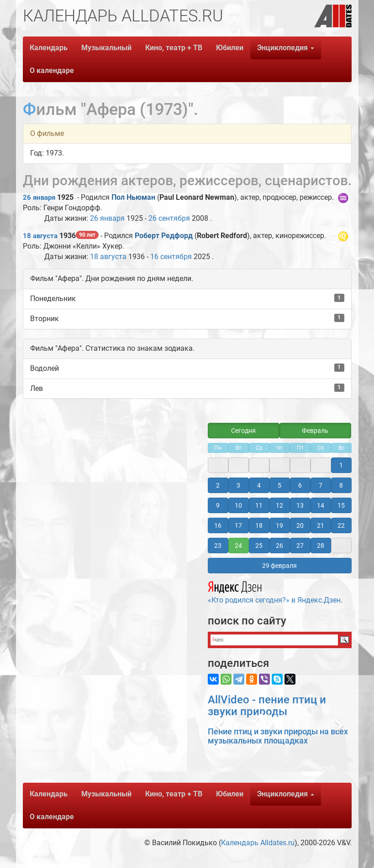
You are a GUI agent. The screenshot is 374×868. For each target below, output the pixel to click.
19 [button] (279, 525)
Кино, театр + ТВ (174, 48)
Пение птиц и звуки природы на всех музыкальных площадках (278, 736)
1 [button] (341, 465)
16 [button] (218, 525)
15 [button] (341, 505)
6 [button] (300, 485)
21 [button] (321, 525)
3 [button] (238, 485)
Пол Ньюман (133, 197)
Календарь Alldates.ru (258, 843)
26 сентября (169, 218)
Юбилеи (230, 48)
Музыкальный (106, 48)
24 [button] (238, 546)
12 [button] (279, 505)
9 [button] (218, 505)
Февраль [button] (315, 431)
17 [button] (238, 525)
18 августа (40, 236)
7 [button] (321, 485)
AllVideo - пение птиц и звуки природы (267, 706)
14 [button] (321, 505)
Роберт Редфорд (164, 236)
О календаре (52, 70)
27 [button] (300, 546)
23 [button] (218, 546)
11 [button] (259, 505)
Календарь (49, 48)
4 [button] (259, 485)
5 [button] (279, 485)
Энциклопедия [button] (286, 48)
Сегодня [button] (243, 431)
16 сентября (171, 257)
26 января (39, 198)
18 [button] (259, 525)
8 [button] (341, 485)
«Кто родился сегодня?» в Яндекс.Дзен (274, 591)
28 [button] (321, 546)
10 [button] (238, 505)
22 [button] (341, 525)
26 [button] (279, 546)
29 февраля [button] (279, 566)
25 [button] (259, 546)
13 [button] (300, 505)
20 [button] (300, 525)
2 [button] (218, 485)
